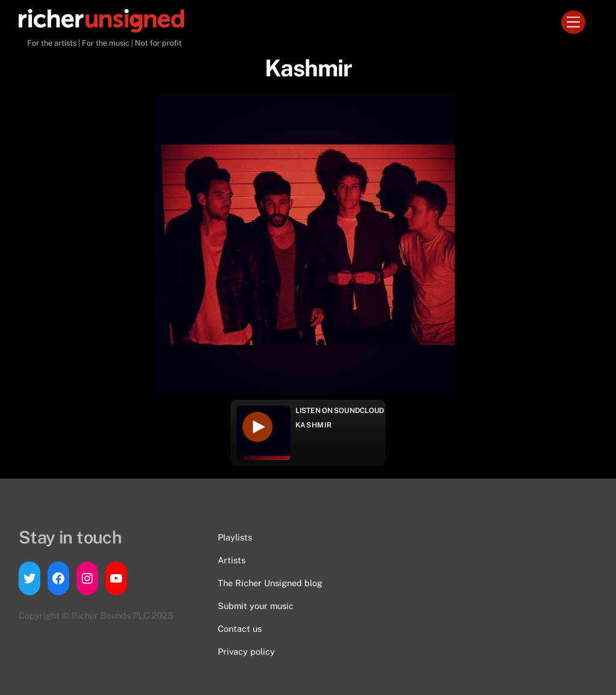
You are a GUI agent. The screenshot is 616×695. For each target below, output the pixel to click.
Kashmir (314, 425)
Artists (232, 560)
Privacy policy (246, 651)
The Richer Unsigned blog (270, 583)
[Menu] (573, 23)
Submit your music (256, 606)
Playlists (235, 537)
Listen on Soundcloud (340, 411)
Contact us (240, 629)
